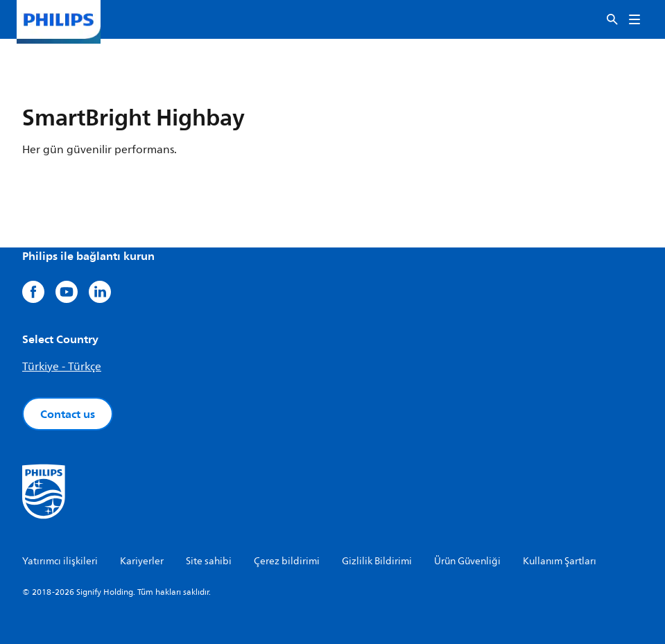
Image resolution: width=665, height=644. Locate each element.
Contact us (68, 414)
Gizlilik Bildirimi (377, 561)
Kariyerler (142, 561)
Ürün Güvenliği (467, 561)
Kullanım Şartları (560, 561)
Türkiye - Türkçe (62, 367)
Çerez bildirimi (287, 561)
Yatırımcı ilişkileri (60, 561)
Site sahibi (209, 561)
